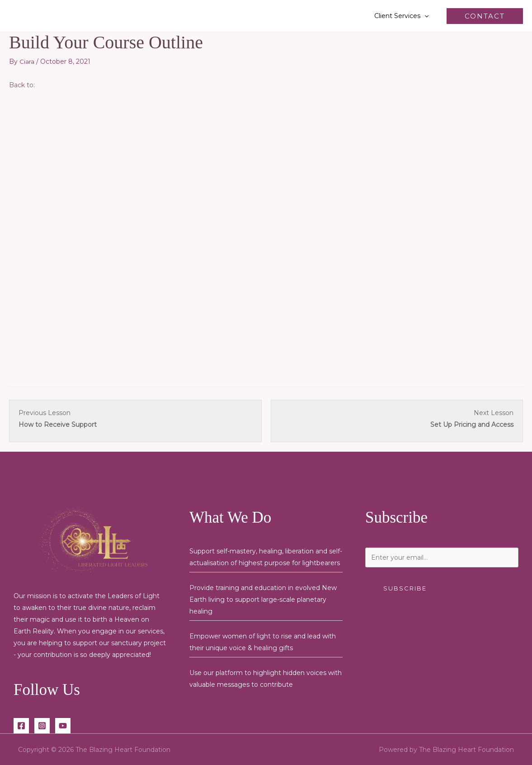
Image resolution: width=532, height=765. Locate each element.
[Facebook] (21, 725)
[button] (427, 16)
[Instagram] (42, 725)
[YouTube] (63, 725)
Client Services (404, 16)
